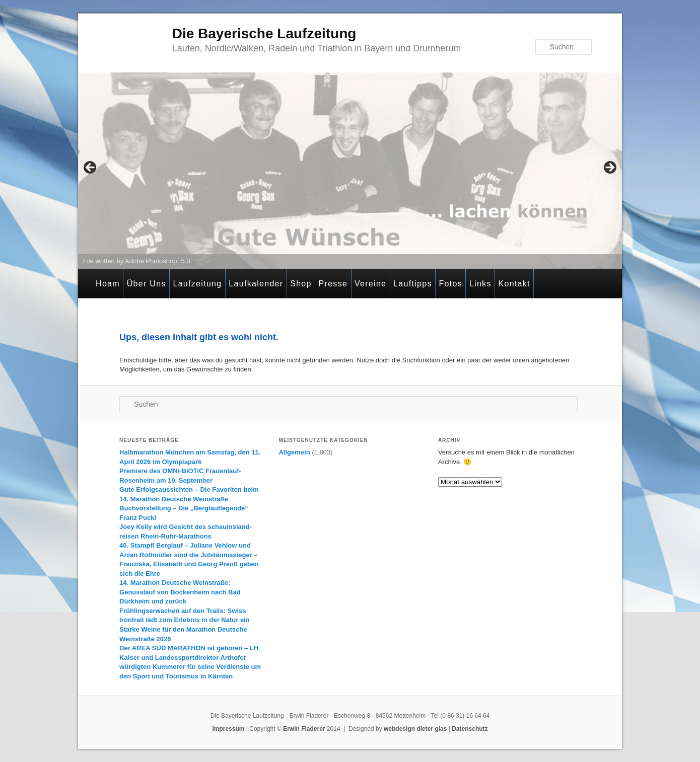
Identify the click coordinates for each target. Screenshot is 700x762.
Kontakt (514, 284)
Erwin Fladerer (304, 729)
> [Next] (609, 168)
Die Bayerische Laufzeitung (264, 33)
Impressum (228, 729)
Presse (333, 284)
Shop (301, 284)
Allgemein (294, 452)
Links (480, 284)
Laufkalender (256, 284)
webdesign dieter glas (415, 729)
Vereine (370, 284)
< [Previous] (91, 168)
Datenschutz (470, 729)
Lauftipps (413, 284)
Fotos (451, 284)
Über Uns (147, 284)
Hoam (108, 284)
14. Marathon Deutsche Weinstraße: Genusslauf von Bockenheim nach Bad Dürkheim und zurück (180, 592)
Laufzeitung (197, 284)
